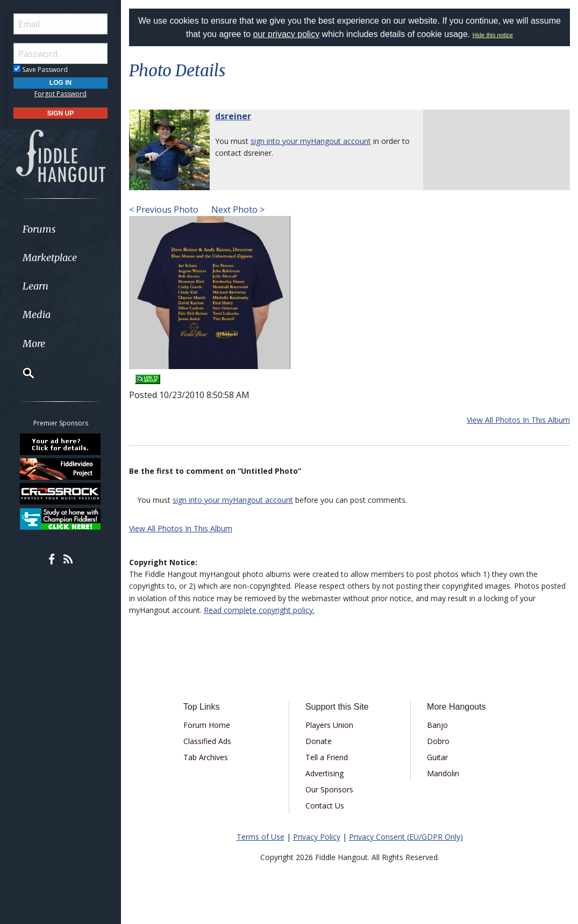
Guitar (437, 757)
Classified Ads (207, 741)
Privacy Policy (317, 837)
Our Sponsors (329, 789)
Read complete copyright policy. (259, 610)
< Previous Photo (164, 210)
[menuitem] (60, 229)
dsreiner (233, 116)
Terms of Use (261, 837)
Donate (319, 741)
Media (37, 315)
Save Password (41, 70)
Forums (39, 229)
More (34, 344)
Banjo (437, 725)
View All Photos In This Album (518, 420)
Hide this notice (493, 35)
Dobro (438, 741)
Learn (35, 286)
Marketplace (50, 258)
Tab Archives (206, 757)
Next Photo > (237, 210)
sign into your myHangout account (311, 141)
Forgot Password (60, 94)
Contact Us (325, 806)
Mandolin (443, 773)
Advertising (324, 773)
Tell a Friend (327, 757)
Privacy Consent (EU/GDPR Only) (406, 837)
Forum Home (207, 725)
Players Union (329, 725)
